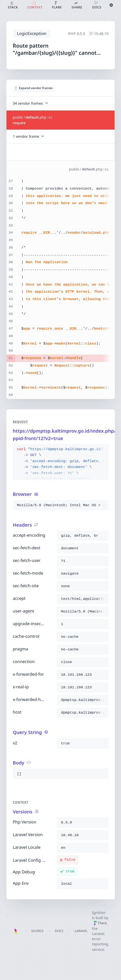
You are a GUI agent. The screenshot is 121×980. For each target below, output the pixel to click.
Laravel (81, 931)
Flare (100, 923)
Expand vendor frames (34, 88)
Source (37, 931)
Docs (59, 931)
